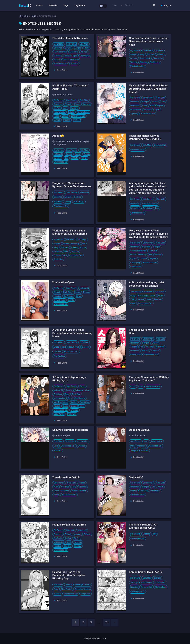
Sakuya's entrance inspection (70, 430)
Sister (149, 299)
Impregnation (59, 398)
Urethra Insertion (79, 491)
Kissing (87, 154)
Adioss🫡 (58, 136)
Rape (67, 394)
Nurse (56, 116)
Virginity (153, 259)
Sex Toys (65, 487)
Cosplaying (135, 263)
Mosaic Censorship (71, 243)
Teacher (74, 402)
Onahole (67, 120)
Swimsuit (87, 104)
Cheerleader (136, 267)
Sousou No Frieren (64, 141)
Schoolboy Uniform (83, 589)
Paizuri (87, 48)
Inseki (133, 303)
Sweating (58, 56)
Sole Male (84, 44)
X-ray (142, 54)
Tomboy (134, 62)
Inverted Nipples (78, 406)
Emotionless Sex (61, 64)
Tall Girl (84, 158)
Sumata (57, 120)
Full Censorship (60, 52)
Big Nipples (155, 62)
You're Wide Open (63, 282)
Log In (166, 6)
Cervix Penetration (71, 60)
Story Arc (155, 351)
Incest (161, 295)
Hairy (74, 487)
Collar (145, 106)
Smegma (75, 410)
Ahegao (78, 48)
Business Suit (160, 145)
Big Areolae (85, 56)
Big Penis (74, 52)
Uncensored (59, 542)
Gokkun (65, 116)
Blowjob (68, 48)
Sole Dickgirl (79, 202)
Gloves (71, 112)
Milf (84, 243)
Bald (66, 158)
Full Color (153, 251)
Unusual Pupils (71, 56)
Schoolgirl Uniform (150, 204)
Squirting (134, 114)
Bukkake (75, 158)
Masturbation (136, 110)
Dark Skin (67, 292)
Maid (64, 347)
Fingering (58, 251)
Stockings (58, 48)
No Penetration (83, 112)
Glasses (155, 102)
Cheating (161, 54)
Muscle (141, 299)
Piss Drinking (59, 356)
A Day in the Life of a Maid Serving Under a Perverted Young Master (72, 333)
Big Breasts (59, 44)
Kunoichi (74, 64)
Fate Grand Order (64, 95)
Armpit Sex (86, 594)
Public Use (58, 259)
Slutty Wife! (136, 477)
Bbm (152, 106)
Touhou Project (62, 435)
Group (82, 386)
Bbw (157, 208)
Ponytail (134, 491)
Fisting (57, 495)
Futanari (78, 197)
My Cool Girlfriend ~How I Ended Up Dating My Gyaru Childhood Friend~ (149, 89)
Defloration (135, 106)
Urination (58, 352)
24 (107, 622)
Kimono (57, 60)
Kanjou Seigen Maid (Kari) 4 (69, 525)
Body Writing (59, 414)
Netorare (151, 54)
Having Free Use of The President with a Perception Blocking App (69, 575)
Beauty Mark (145, 58)
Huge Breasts (60, 112)
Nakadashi (159, 50)
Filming (57, 406)
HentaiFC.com (99, 638)
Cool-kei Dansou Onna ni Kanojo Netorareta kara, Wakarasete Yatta (149, 41)
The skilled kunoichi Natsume (70, 38)
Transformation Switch (66, 477)
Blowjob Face (60, 300)
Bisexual (143, 62)
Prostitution (148, 208)
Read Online (62, 70)
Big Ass (84, 52)
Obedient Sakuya (139, 430)
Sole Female (72, 44)
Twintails (87, 534)
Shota (56, 347)
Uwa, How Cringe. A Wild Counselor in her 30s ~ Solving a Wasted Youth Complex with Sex (149, 234)
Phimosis (77, 120)
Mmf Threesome (61, 402)
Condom (143, 259)
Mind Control (80, 398)
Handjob (57, 296)
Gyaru (157, 110)
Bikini (65, 108)
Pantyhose (135, 351)
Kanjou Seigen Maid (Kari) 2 (146, 572)
